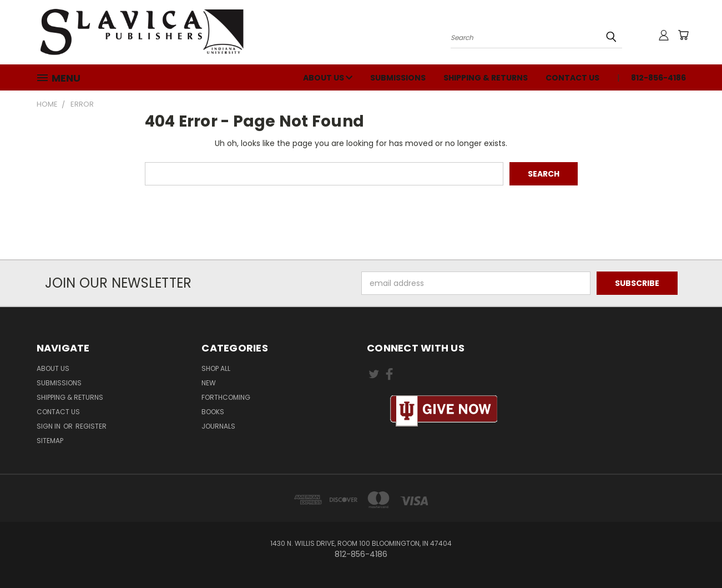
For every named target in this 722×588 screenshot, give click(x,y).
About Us (328, 78)
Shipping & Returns (486, 78)
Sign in (49, 426)
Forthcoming (226, 397)
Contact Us (572, 78)
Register (91, 426)
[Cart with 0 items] (683, 35)
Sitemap (50, 441)
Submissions (398, 78)
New (209, 383)
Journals (218, 426)
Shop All (216, 368)
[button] (444, 411)
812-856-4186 (658, 78)
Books (213, 412)
